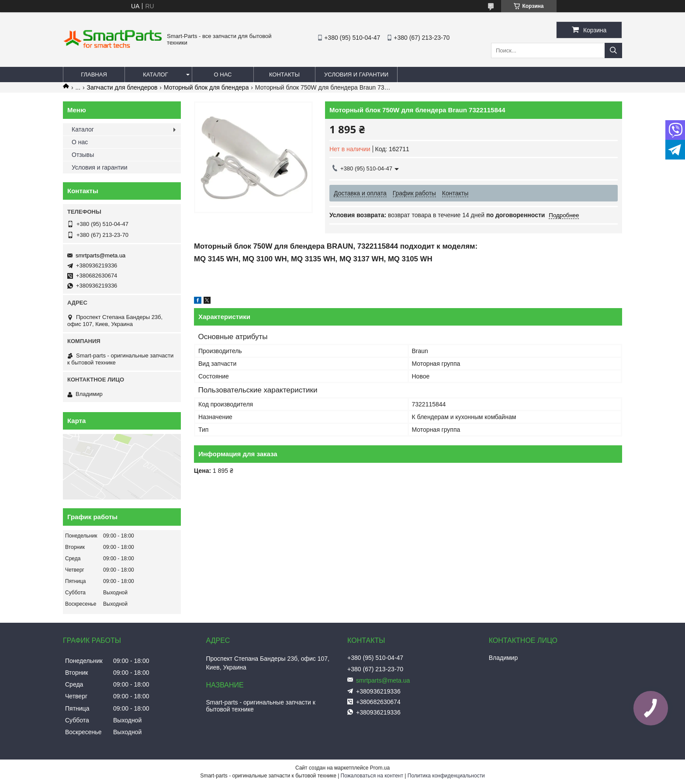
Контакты (284, 75)
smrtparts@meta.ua (100, 255)
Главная (94, 75)
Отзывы (83, 155)
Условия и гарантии (356, 75)
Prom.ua (380, 768)
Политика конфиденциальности (446, 776)
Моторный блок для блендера (206, 87)
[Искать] (613, 50)
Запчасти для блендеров (122, 87)
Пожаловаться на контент (372, 776)
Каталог (155, 75)
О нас (223, 75)
